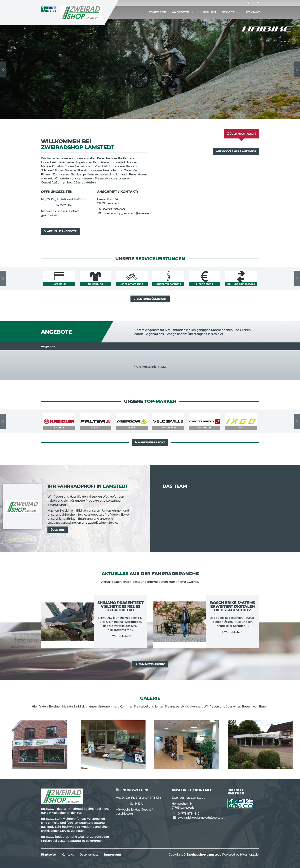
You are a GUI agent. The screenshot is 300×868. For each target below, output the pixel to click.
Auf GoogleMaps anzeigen (236, 151)
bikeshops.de (249, 854)
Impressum (112, 854)
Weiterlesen (121, 636)
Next (297, 69)
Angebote (180, 12)
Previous (3, 69)
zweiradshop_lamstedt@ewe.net (126, 213)
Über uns (208, 12)
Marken (48, 170)
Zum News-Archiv (150, 664)
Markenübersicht (150, 442)
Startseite (157, 12)
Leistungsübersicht (150, 299)
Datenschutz (89, 854)
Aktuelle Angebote (60, 231)
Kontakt (253, 12)
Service (228, 12)
